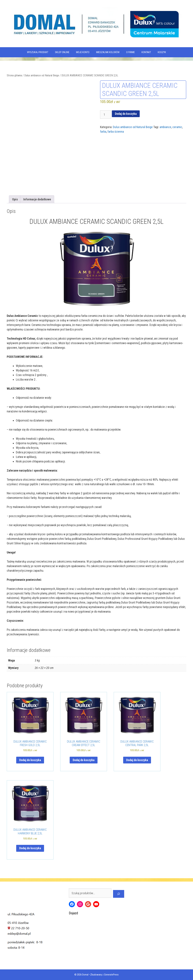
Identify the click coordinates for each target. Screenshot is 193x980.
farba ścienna (116, 132)
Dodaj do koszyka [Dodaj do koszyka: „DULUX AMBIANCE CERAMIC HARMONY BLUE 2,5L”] (30, 848)
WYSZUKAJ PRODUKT (38, 52)
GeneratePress (111, 975)
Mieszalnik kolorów (108, 52)
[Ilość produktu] (106, 115)
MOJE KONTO (83, 52)
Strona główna (14, 75)
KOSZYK (162, 52)
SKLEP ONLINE (62, 52)
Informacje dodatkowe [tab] (37, 199)
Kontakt (146, 52)
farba (103, 132)
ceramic (177, 127)
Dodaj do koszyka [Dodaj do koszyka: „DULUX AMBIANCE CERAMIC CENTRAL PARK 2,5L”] (137, 760)
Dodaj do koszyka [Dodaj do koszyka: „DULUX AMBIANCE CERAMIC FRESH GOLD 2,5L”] (30, 760)
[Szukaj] (119, 894)
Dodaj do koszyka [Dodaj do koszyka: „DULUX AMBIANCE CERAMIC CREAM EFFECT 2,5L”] (84, 760)
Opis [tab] (15, 199)
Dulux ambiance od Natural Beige (42, 75)
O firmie (130, 52)
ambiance (165, 127)
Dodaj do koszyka (126, 114)
